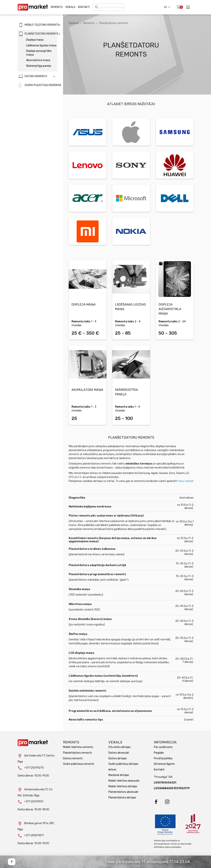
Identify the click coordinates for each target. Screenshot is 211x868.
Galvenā (74, 23)
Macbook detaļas (119, 775)
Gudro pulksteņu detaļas (123, 764)
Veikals (70, 7)
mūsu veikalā (185, 481)
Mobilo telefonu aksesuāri (124, 781)
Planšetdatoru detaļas (122, 798)
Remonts (57, 7)
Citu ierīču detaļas (120, 747)
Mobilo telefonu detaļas (123, 786)
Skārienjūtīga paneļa (39, 66)
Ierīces (112, 770)
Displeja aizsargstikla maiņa (39, 53)
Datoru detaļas (118, 758)
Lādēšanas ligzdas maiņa (41, 45)
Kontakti (84, 7)
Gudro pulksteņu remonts (79, 764)
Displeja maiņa (35, 40)
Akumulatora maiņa (38, 60)
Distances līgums (164, 764)
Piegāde (159, 753)
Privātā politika (163, 758)
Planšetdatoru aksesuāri (123, 792)
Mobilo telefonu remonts (78, 747)
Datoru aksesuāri (119, 753)
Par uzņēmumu (163, 747)
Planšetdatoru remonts (114, 23)
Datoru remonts (73, 758)
